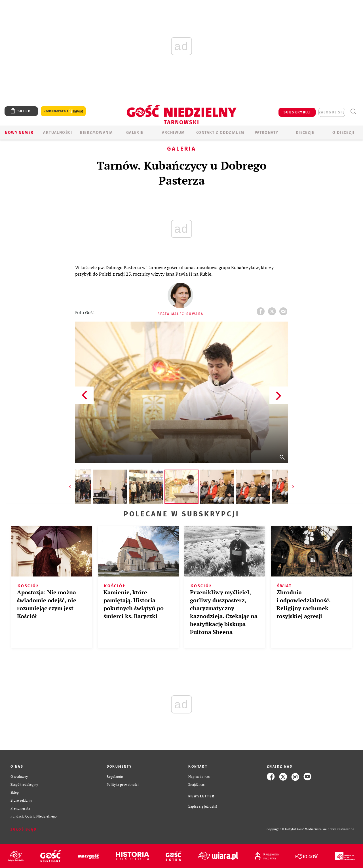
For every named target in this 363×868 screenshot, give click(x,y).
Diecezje (305, 133)
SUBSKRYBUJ (297, 112)
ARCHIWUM (173, 133)
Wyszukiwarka (353, 112)
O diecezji (343, 133)
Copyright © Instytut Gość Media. (291, 829)
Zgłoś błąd (24, 829)
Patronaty (267, 133)
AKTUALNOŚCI (58, 133)
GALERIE (135, 133)
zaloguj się (332, 112)
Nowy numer (19, 133)
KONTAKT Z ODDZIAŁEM (220, 133)
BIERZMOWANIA (96, 133)
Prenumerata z (63, 111)
